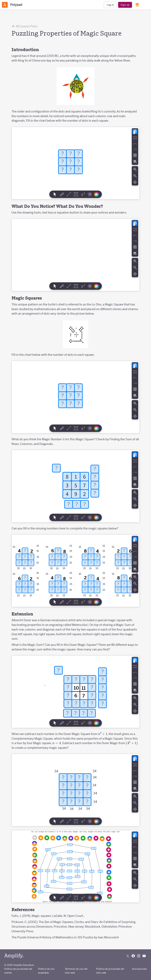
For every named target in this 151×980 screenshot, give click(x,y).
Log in (110, 5)
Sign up (125, 5)
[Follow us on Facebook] (133, 956)
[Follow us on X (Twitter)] (128, 956)
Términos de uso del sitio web (76, 971)
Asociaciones (139, 969)
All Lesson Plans (25, 26)
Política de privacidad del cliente (18, 971)
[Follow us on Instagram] (139, 956)
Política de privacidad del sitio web (110, 971)
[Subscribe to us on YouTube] (144, 956)
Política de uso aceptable (46, 971)
